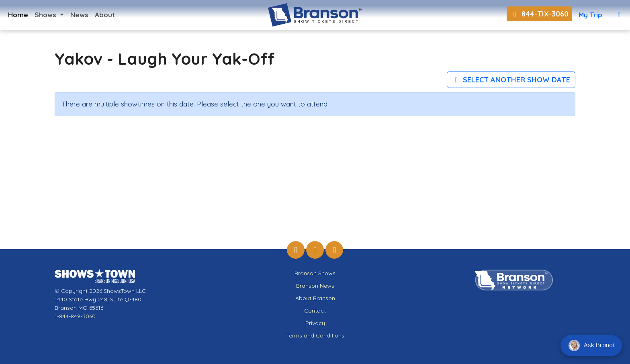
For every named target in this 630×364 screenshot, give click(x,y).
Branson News (315, 286)
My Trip (590, 15)
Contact (315, 311)
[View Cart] (619, 15)
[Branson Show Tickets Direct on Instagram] (315, 250)
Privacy (315, 323)
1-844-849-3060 (75, 316)
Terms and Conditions (315, 335)
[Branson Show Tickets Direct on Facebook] (296, 250)
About (105, 15)
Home (18, 15)
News (79, 15)
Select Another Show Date (511, 80)
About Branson (315, 298)
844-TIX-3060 (539, 14)
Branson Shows (315, 273)
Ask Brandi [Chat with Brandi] (591, 346)
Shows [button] (46, 15)
